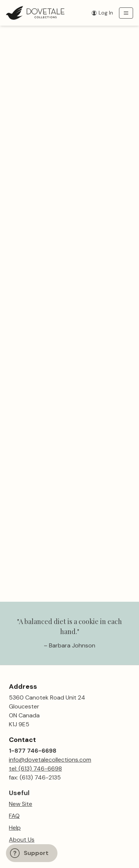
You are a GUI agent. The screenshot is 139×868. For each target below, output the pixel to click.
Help (15, 828)
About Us (22, 840)
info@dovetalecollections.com (50, 760)
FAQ (14, 816)
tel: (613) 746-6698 (35, 769)
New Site (21, 804)
